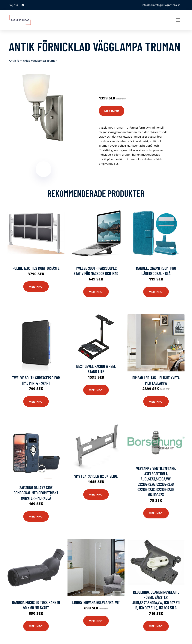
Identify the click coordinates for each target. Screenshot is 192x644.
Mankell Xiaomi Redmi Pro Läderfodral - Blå (156, 271)
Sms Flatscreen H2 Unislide (96, 476)
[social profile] (23, 5)
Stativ (132, 76)
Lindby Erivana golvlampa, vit (96, 602)
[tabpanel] (43, 107)
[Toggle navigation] (178, 20)
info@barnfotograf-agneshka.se (161, 5)
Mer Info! (112, 111)
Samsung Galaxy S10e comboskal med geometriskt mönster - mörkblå (36, 493)
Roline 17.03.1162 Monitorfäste (36, 268)
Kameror (121, 76)
